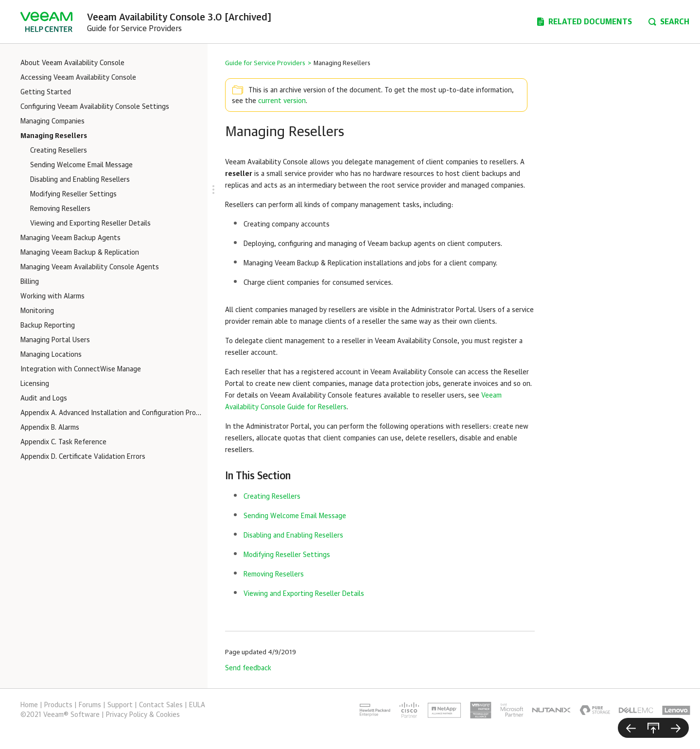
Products (58, 705)
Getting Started (46, 92)
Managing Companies (52, 122)
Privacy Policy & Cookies (143, 715)
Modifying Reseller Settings (73, 194)
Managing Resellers (54, 136)
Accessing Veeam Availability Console (78, 78)
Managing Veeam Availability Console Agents (90, 267)
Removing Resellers (60, 209)
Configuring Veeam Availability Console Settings (95, 107)
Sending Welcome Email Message (81, 165)
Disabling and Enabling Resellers (80, 180)
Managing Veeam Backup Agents (70, 238)
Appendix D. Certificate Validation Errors (83, 457)
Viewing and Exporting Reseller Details (90, 224)
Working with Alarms (52, 296)
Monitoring (37, 311)
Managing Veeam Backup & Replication (80, 253)
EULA (197, 705)
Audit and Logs (44, 399)
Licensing (35, 384)
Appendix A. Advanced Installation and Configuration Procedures (112, 413)
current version (282, 101)
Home (29, 705)
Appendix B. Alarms (50, 428)
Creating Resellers (59, 151)
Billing (30, 282)
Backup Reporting (48, 326)
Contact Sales (161, 705)
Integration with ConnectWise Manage (81, 369)
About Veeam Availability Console (72, 63)
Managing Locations (51, 355)
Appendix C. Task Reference (63, 442)
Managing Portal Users (55, 340)
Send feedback (248, 668)
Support (120, 705)
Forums (90, 705)
